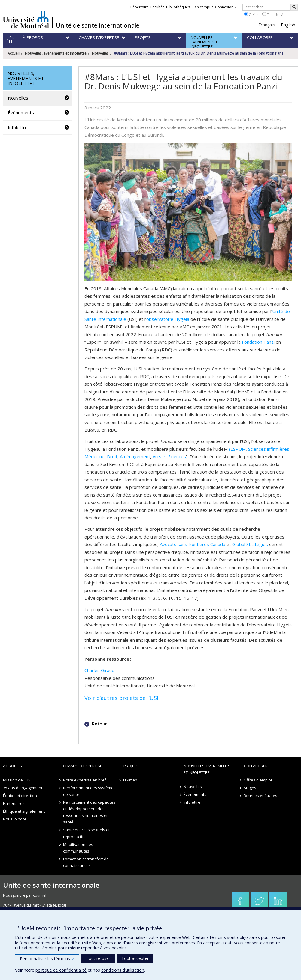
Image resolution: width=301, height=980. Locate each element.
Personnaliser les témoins (47, 959)
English (288, 25)
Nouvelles (100, 53)
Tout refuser (98, 958)
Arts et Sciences (169, 456)
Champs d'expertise (83, 766)
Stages (250, 788)
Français (267, 25)
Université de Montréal (26, 19)
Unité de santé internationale (98, 25)
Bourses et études (261, 796)
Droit (112, 456)
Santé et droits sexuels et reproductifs (86, 833)
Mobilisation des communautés (78, 848)
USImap (131, 780)
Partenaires (14, 803)
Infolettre (18, 127)
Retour (99, 724)
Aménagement (135, 456)
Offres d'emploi (258, 780)
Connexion (226, 7)
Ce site (251, 14)
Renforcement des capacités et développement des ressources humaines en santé (89, 812)
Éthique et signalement (24, 811)
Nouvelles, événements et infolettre (56, 53)
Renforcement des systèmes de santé (89, 791)
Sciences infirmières (269, 449)
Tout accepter (135, 958)
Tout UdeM (273, 14)
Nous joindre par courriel (25, 895)
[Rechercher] (294, 7)
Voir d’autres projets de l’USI (121, 698)
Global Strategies (250, 544)
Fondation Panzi (258, 342)
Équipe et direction (20, 796)
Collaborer (256, 766)
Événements (21, 112)
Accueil (14, 53)
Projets (131, 766)
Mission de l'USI (17, 780)
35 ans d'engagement (23, 788)
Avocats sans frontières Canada (193, 544)
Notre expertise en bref (85, 780)
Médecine (94, 456)
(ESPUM (237, 449)
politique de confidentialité (61, 970)
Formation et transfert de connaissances (86, 862)
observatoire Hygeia (168, 319)
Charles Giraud (99, 670)
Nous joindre (15, 819)
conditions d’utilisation (123, 970)
